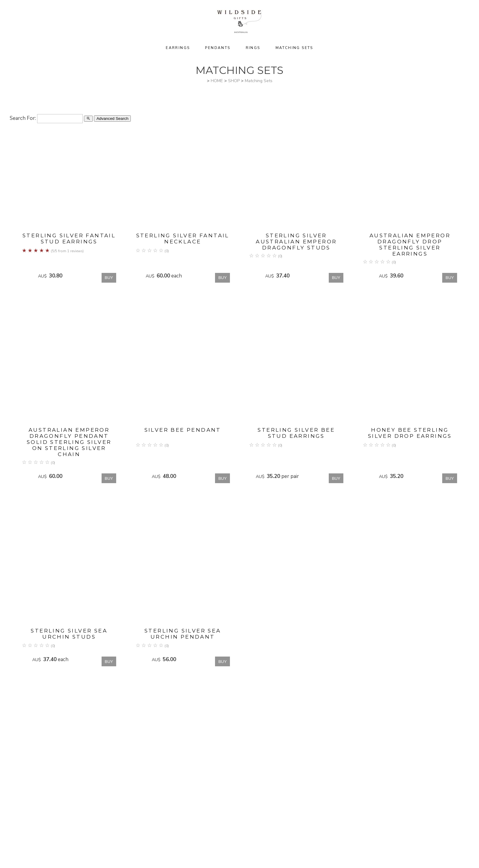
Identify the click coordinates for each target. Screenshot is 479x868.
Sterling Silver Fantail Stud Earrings (69, 239)
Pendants (218, 48)
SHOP (234, 81)
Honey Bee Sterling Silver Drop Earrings (410, 433)
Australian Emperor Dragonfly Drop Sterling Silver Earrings (410, 245)
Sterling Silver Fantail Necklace (183, 239)
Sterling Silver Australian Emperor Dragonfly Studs (296, 242)
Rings (253, 48)
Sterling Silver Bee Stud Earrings (296, 433)
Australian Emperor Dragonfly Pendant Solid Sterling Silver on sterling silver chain (69, 442)
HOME (217, 81)
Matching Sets (294, 48)
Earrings (178, 48)
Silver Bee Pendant (183, 430)
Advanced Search (112, 119)
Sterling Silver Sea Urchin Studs (69, 634)
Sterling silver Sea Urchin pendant (183, 634)
